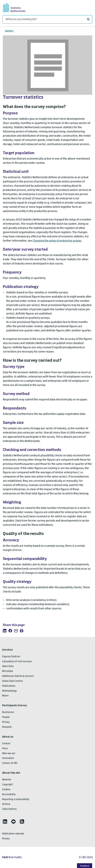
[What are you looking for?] (47, 19)
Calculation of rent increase (17, 662)
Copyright (7, 785)
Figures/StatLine (11, 657)
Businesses (8, 712)
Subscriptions (9, 809)
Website (7, 780)
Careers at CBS (10, 763)
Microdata (8, 671)
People (6, 717)
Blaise (5, 696)
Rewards (7, 727)
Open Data (8, 666)
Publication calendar (13, 834)
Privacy (6, 722)
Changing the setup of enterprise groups (57, 241)
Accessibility (9, 794)
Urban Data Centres (13, 681)
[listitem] (5, 631)
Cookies (6, 790)
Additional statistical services (18, 676)
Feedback (85, 866)
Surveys (9, 31)
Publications (9, 686)
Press (5, 749)
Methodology (9, 691)
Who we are (9, 753)
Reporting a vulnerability (16, 799)
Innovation (8, 758)
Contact (6, 744)
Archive (6, 804)
